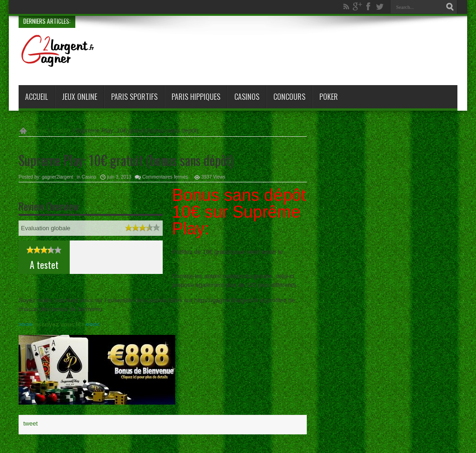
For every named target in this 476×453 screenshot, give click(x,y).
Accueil (36, 97)
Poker (329, 97)
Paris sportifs (134, 97)
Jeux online (79, 97)
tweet (30, 423)
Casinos (247, 97)
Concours (289, 97)
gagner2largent (57, 177)
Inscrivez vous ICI (58, 324)
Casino (61, 130)
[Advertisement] (288, 53)
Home (38, 130)
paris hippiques (196, 97)
